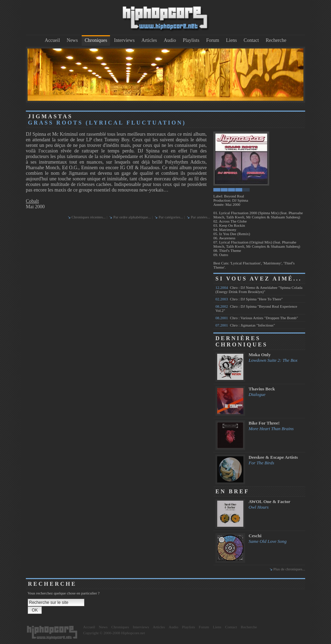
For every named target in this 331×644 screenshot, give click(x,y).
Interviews (124, 40)
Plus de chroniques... (289, 569)
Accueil (52, 40)
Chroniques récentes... (89, 217)
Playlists (191, 40)
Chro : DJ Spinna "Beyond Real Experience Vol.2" (256, 308)
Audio (170, 40)
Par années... (200, 217)
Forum (212, 40)
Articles (149, 40)
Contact (251, 40)
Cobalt (32, 201)
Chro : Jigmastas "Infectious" (245, 325)
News (72, 40)
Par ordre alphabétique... (132, 217)
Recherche (276, 40)
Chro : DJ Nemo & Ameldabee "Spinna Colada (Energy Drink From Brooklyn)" (259, 290)
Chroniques (96, 40)
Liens (231, 40)
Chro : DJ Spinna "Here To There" (249, 299)
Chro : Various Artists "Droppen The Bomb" (257, 318)
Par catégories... (171, 217)
